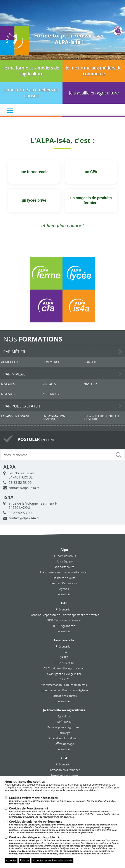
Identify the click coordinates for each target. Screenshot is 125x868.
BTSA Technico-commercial (64, 620)
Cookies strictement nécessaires (65, 801)
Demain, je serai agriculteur (64, 727)
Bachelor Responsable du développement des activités (64, 615)
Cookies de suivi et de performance (65, 827)
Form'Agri (64, 733)
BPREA (64, 657)
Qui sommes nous (64, 556)
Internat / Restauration (64, 583)
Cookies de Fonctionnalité (65, 812)
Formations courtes (64, 696)
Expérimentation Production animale (64, 685)
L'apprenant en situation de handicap (64, 572)
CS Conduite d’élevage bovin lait (64, 668)
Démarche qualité (64, 578)
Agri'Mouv (64, 716)
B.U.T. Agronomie (64, 626)
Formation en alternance (64, 770)
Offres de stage (64, 744)
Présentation (64, 609)
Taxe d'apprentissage (64, 775)
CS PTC (64, 679)
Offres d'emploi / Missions (64, 738)
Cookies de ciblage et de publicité (65, 845)
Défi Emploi (64, 722)
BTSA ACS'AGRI (64, 663)
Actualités (64, 594)
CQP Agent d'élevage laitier (64, 674)
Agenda (64, 589)
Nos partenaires (64, 567)
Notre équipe (64, 561)
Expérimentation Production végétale (64, 690)
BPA (64, 652)
